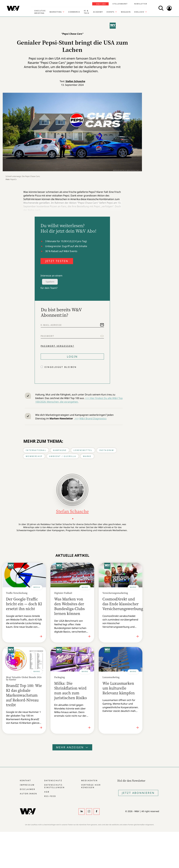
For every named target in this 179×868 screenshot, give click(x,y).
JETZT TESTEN (57, 261)
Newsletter (141, 4)
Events (111, 12)
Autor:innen (28, 794)
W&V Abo (101, 4)
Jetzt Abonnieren (138, 793)
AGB (47, 792)
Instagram (107, 450)
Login (72, 357)
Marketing (56, 12)
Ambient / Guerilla (63, 456)
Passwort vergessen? (57, 346)
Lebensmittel (83, 450)
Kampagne (60, 450)
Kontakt (25, 780)
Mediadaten (89, 780)
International (36, 450)
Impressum (27, 785)
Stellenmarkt (120, 4)
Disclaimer (27, 789)
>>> (76, 418)
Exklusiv (139, 12)
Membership (34, 456)
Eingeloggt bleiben (61, 367)
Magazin (126, 12)
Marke (87, 456)
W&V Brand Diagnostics (93, 418)
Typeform (50, 282)
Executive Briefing (40, 12)
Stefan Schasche (75, 81)
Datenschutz (53, 780)
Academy (98, 12)
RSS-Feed (50, 796)
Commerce (74, 12)
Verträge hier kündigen (91, 786)
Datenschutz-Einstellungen (54, 786)
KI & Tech (87, 12)
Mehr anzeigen (72, 747)
